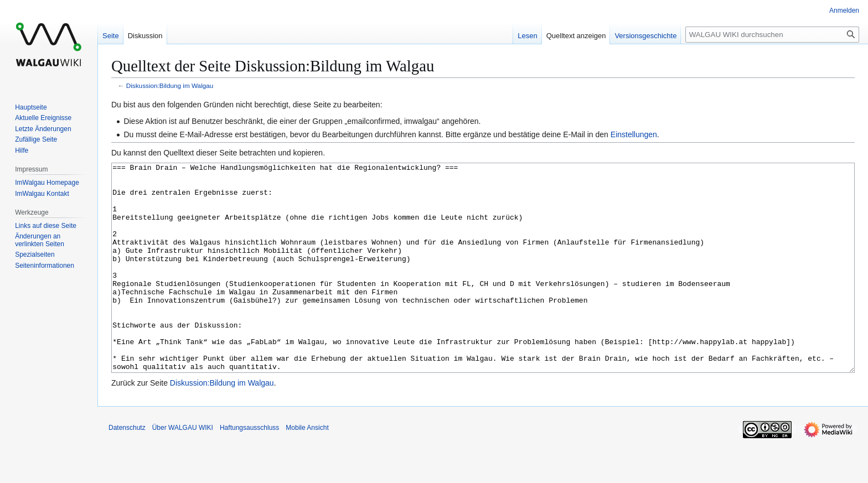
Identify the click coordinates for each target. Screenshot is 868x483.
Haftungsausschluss (249, 469)
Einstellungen (634, 134)
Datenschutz (127, 469)
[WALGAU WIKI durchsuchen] (772, 35)
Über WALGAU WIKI (183, 469)
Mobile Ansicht (307, 469)
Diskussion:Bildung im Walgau (170, 85)
